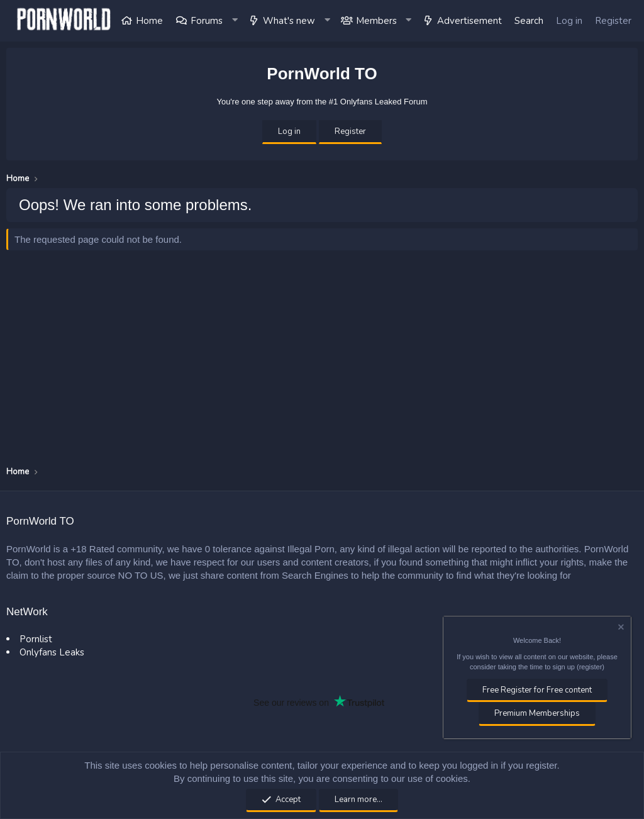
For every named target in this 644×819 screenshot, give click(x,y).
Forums (207, 21)
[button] (235, 21)
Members (376, 21)
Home (149, 21)
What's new (289, 21)
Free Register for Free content (537, 690)
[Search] (529, 21)
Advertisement (469, 21)
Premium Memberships (537, 713)
